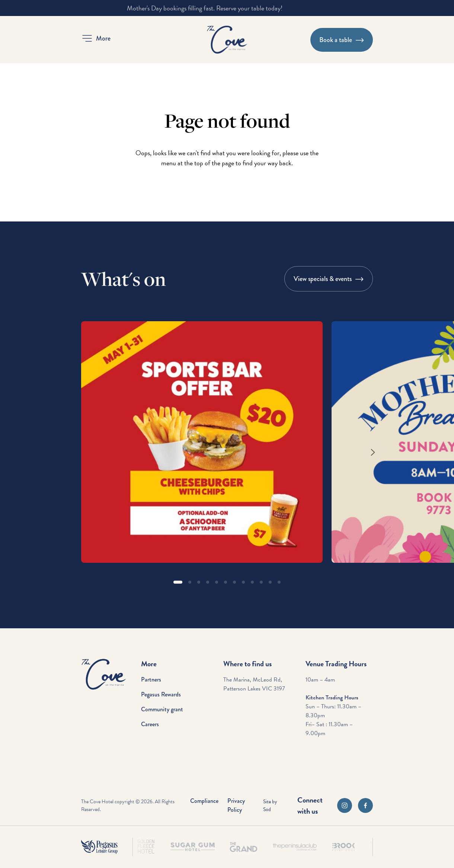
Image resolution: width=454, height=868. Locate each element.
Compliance (204, 801)
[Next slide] (373, 452)
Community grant (162, 709)
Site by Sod (270, 805)
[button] (96, 38)
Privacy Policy (236, 805)
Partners (151, 679)
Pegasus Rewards (161, 694)
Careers (150, 724)
